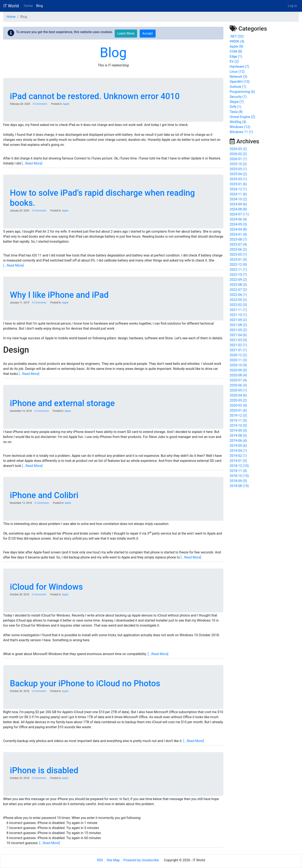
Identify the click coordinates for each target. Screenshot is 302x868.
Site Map (113, 860)
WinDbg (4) (238, 122)
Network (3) (238, 77)
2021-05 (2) (238, 330)
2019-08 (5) (238, 436)
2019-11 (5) (238, 420)
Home (28, 6)
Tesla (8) (236, 112)
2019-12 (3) (238, 415)
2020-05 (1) (238, 390)
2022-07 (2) (238, 290)
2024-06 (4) (238, 219)
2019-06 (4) (238, 441)
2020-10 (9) (238, 365)
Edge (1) (236, 56)
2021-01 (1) (238, 350)
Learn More (126, 33)
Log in (292, 6)
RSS (100, 860)
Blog (40, 6)
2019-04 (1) (238, 451)
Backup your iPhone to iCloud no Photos (85, 683)
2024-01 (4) (238, 234)
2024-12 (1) (238, 189)
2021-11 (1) (238, 310)
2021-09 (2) (238, 320)
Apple (66, 104)
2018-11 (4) (238, 471)
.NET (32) (237, 36)
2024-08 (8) (238, 209)
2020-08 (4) (238, 375)
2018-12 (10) (239, 466)
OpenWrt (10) (240, 82)
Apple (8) (236, 46)
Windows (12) (240, 127)
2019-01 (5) (238, 461)
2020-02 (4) (238, 405)
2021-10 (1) (238, 315)
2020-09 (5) (238, 370)
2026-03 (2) (238, 149)
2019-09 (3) (238, 431)
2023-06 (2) (238, 249)
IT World (11, 6)
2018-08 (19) (239, 486)
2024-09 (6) (238, 204)
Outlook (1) (238, 87)
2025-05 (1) (238, 169)
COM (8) (236, 51)
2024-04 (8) (238, 229)
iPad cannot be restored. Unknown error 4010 (95, 96)
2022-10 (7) (238, 275)
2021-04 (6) (238, 335)
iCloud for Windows (46, 587)
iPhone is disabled (44, 770)
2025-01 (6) (238, 184)
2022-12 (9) (238, 265)
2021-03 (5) (238, 340)
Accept (148, 33)
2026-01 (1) (238, 159)
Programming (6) (242, 92)
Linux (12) (237, 72)
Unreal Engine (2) (242, 117)
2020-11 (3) (238, 360)
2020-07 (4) (238, 380)
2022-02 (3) (238, 305)
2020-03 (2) (238, 400)
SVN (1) (235, 107)
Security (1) (238, 97)
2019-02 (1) (238, 456)
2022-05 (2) (238, 300)
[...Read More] (32, 163)
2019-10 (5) (238, 426)
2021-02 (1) (238, 345)
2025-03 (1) (238, 179)
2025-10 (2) (238, 164)
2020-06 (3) (238, 385)
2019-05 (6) (238, 446)
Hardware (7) (239, 67)
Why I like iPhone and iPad (59, 295)
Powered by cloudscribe (141, 860)
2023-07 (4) (238, 244)
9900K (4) (237, 41)
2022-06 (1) (238, 295)
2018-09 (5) (238, 481)
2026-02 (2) (238, 154)
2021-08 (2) (238, 325)
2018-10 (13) (239, 476)
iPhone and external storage (62, 403)
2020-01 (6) (238, 410)
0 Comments (40, 104)
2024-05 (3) (238, 224)
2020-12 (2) (238, 355)
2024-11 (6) (238, 194)
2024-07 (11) (239, 214)
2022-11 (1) (238, 270)
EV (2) (234, 62)
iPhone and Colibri (44, 495)
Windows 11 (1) (241, 132)
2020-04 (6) (238, 395)
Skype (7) (237, 102)
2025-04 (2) (238, 174)
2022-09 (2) (238, 280)
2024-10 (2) (238, 199)
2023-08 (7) (238, 239)
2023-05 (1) (238, 255)
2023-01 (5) (238, 260)
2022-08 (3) (238, 285)
